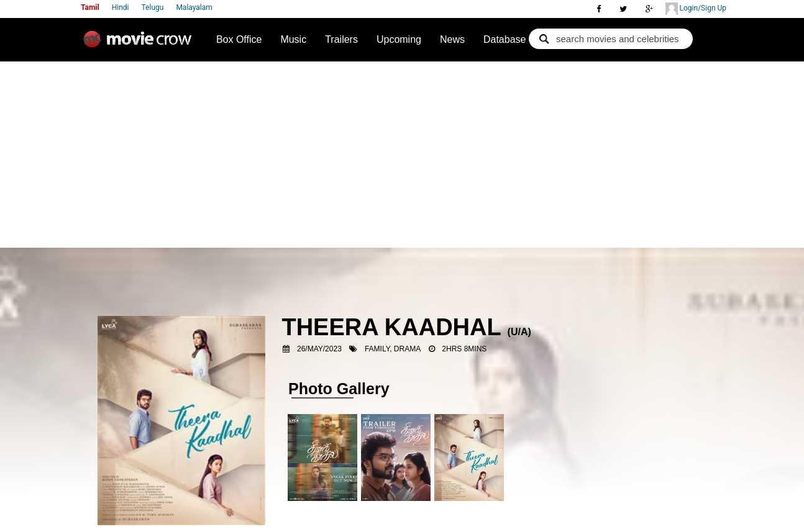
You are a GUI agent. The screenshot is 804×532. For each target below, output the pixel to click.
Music (293, 39)
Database (505, 39)
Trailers (341, 39)
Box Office (239, 39)
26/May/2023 (319, 349)
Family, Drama (393, 349)
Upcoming (399, 39)
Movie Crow (140, 44)
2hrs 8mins (464, 349)
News (452, 39)
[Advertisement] (402, 155)
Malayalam (194, 7)
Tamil (90, 7)
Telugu (153, 7)
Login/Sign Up (696, 9)
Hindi (121, 7)
